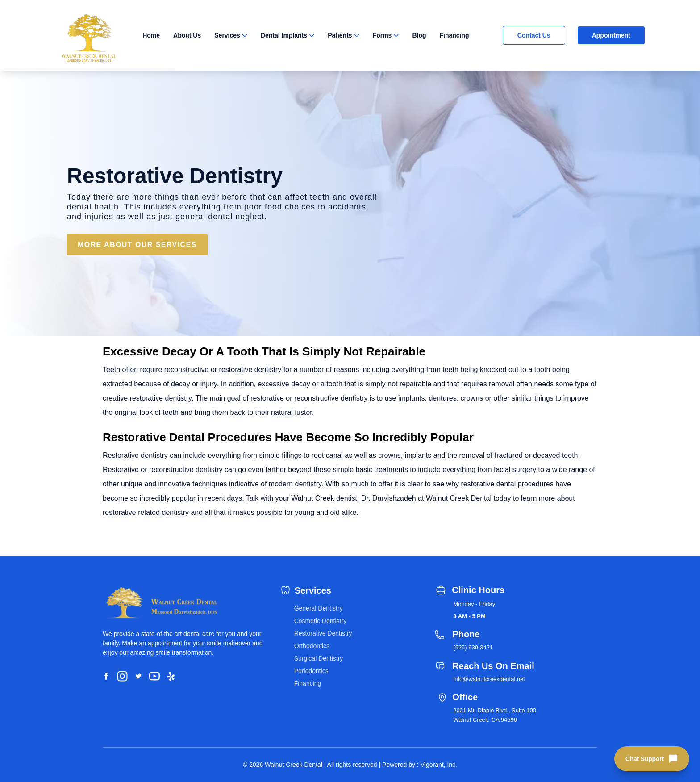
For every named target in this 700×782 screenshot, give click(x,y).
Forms (382, 35)
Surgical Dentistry (319, 658)
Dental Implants (284, 35)
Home (151, 35)
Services (227, 35)
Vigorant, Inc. (439, 765)
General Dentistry (319, 608)
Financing (454, 35)
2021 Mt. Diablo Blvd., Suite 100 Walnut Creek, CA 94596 (495, 715)
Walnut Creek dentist (324, 498)
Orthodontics (312, 646)
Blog (419, 35)
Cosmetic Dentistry (320, 621)
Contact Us (534, 35)
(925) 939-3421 (473, 647)
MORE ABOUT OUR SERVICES (137, 245)
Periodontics (311, 671)
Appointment (611, 35)
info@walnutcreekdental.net (489, 679)
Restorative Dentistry (323, 633)
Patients (340, 35)
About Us (187, 35)
